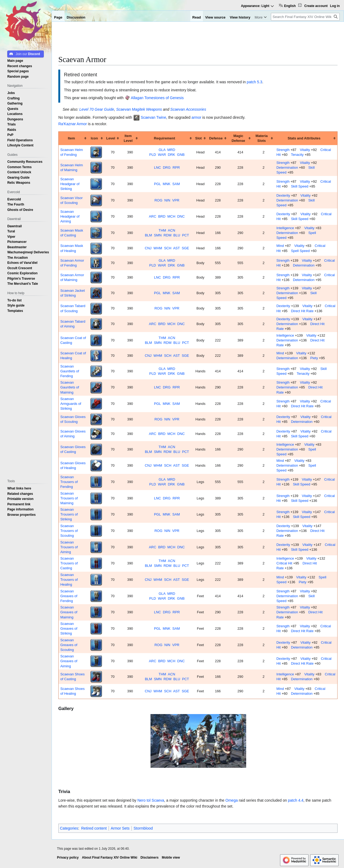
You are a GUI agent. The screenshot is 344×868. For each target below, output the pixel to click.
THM (162, 230)
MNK (166, 184)
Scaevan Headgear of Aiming (70, 216)
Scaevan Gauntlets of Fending (70, 371)
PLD (153, 155)
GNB (181, 155)
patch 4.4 (296, 800)
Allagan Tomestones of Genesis (157, 98)
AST (176, 248)
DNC (181, 216)
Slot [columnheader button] (198, 138)
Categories (69, 828)
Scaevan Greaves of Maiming (69, 612)
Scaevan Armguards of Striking (71, 404)
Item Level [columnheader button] (128, 138)
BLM (148, 235)
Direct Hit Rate (302, 311)
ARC (153, 216)
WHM (158, 248)
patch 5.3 (255, 82)
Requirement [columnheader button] (165, 138)
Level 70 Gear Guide (97, 109)
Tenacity (297, 155)
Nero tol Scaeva (151, 800)
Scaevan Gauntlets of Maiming (70, 387)
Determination (287, 168)
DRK (171, 155)
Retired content (94, 828)
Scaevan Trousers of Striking (69, 514)
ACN (172, 230)
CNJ (148, 248)
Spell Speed (300, 251)
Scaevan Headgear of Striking (70, 184)
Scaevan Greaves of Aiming (69, 661)
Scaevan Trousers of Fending (69, 482)
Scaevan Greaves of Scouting (69, 645)
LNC (157, 168)
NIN (167, 200)
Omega (232, 800)
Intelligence (285, 228)
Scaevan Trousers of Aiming (69, 547)
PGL (157, 184)
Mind (280, 246)
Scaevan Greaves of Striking (69, 629)
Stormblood (143, 828)
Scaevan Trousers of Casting (69, 563)
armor (196, 117)
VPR (176, 200)
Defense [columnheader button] (216, 138)
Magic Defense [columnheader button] (238, 138)
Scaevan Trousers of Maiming (69, 498)
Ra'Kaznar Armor (73, 124)
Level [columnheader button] (111, 138)
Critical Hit (284, 563)
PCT (185, 235)
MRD (171, 150)
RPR (176, 168)
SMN (158, 235)
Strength (283, 150)
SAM (176, 184)
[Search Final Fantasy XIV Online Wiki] (305, 17)
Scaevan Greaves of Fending (69, 596)
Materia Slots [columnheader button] (262, 138)
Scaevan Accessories (188, 109)
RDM (168, 235)
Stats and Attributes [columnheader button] (304, 138)
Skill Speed (300, 186)
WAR (162, 155)
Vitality (305, 150)
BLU (177, 235)
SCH (168, 248)
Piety (314, 358)
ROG (158, 200)
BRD (162, 216)
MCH (171, 216)
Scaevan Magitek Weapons (139, 109)
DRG (167, 168)
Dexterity (283, 195)
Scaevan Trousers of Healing (69, 580)
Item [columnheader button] (71, 138)
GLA (162, 150)
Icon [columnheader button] (94, 138)
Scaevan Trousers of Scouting (69, 531)
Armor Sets (120, 828)
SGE (185, 248)
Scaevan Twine (153, 117)
